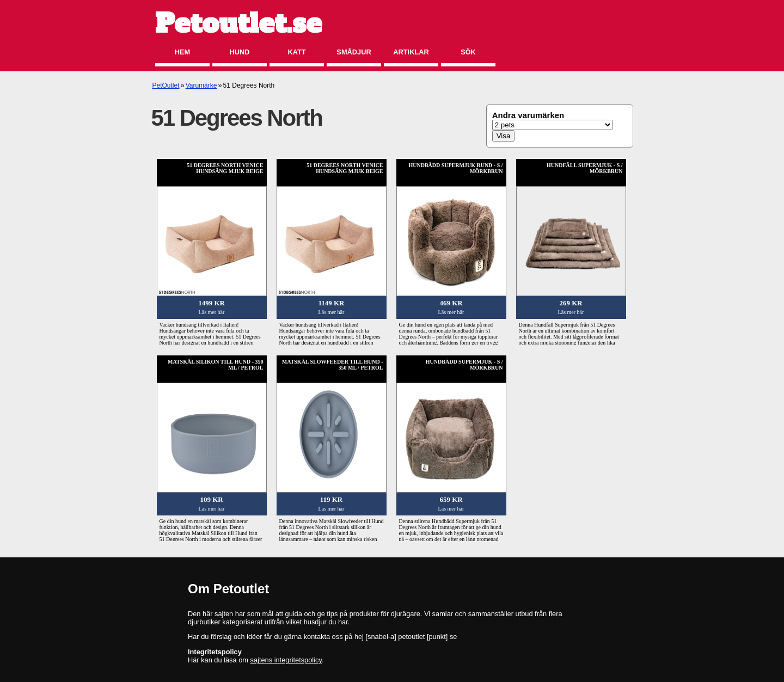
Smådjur (354, 52)
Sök (468, 52)
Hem (182, 52)
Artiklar (411, 52)
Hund (240, 52)
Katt (296, 52)
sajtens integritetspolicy (286, 660)
